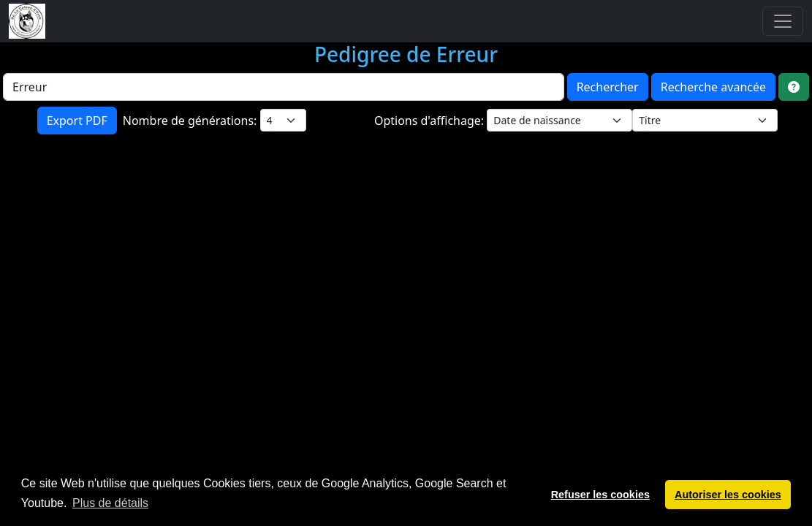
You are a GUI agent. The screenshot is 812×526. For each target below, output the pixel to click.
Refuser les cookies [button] (600, 495)
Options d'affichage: (430, 121)
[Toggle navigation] (783, 21)
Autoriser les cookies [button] (728, 495)
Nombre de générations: (191, 121)
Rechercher (608, 87)
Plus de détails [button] (110, 503)
